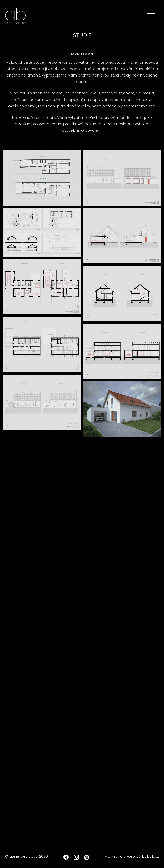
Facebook (66, 857)
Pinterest (87, 857)
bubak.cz (151, 856)
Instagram (76, 857)
